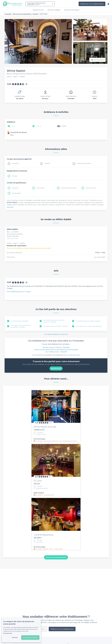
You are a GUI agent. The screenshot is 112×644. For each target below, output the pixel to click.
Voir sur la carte (13, 238)
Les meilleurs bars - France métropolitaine (89, 326)
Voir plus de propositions (56, 557)
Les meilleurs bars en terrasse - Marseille (88, 321)
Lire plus (10, 207)
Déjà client (42, 629)
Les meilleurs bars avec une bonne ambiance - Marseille (54, 321)
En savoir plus (8, 633)
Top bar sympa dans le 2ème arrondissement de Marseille (56, 350)
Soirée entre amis (38, 10)
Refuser (15, 637)
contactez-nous (73, 355)
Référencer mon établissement (92, 4)
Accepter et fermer (30, 637)
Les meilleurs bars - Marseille (19, 321)
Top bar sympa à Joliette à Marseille (56, 347)
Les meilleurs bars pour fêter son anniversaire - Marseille (21, 326)
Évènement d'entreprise (72, 10)
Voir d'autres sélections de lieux (56, 334)
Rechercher (56, 368)
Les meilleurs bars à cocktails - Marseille (55, 326)
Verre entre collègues (54, 10)
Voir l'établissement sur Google (19, 292)
